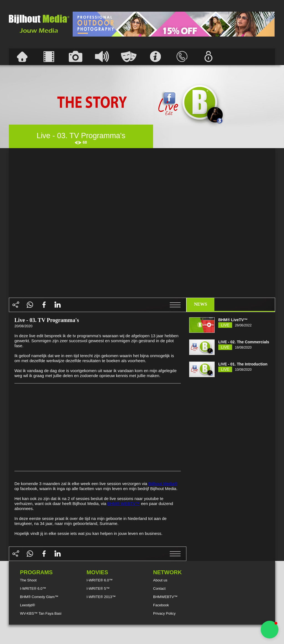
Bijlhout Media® (163, 484)
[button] (270, 630)
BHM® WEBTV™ (124, 503)
